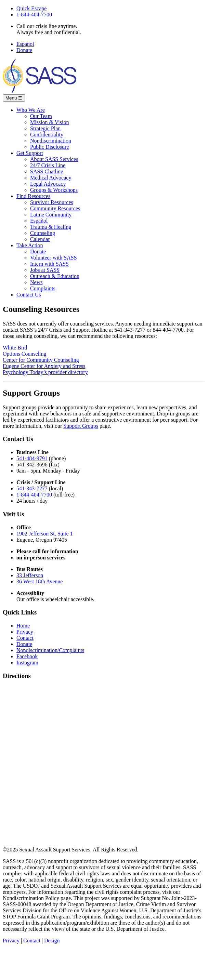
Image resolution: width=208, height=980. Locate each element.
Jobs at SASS (45, 270)
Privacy (25, 632)
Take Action (30, 245)
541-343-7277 (32, 488)
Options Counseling (25, 354)
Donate (24, 50)
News (36, 282)
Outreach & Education (55, 276)
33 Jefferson (30, 575)
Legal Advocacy (48, 184)
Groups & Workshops (54, 190)
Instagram (27, 663)
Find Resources (33, 196)
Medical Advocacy (51, 178)
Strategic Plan (45, 128)
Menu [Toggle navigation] (14, 98)
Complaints (43, 288)
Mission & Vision (49, 122)
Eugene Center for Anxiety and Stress (44, 366)
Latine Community (51, 215)
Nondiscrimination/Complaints (50, 650)
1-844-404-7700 (34, 15)
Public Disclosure (49, 147)
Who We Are (31, 110)
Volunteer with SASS (54, 258)
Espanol (25, 44)
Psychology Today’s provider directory (45, 372)
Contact (25, 638)
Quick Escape (31, 8)
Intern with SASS (49, 264)
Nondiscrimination (51, 141)
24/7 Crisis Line (48, 165)
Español (39, 221)
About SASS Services (54, 159)
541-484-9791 (32, 458)
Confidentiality (47, 135)
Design (52, 941)
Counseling (43, 233)
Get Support (30, 153)
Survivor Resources (52, 202)
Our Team (41, 116)
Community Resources (55, 208)
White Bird (15, 348)
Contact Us (29, 295)
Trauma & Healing (51, 227)
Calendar (40, 239)
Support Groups (81, 426)
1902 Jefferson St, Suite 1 (45, 534)
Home (23, 626)
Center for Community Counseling (41, 360)
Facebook (27, 656)
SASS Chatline (47, 171)
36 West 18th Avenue (40, 581)
